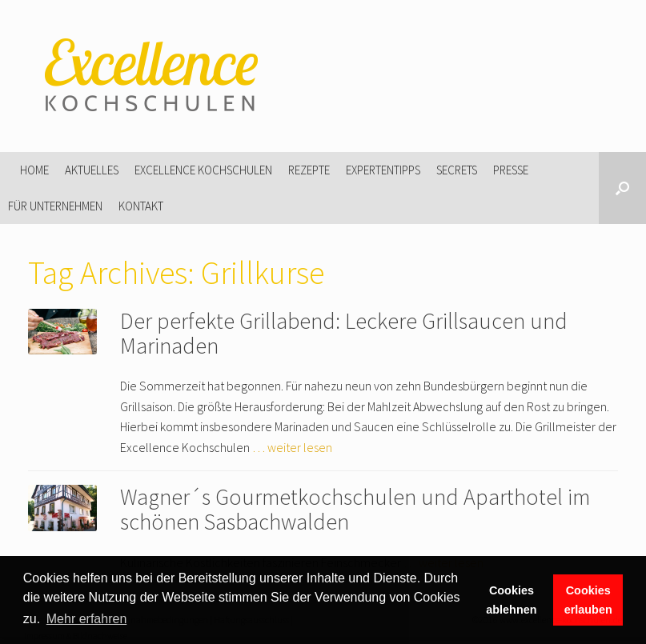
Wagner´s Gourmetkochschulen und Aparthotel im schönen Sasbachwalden (355, 509)
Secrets (457, 170)
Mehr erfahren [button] (87, 619)
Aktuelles (92, 170)
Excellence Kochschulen (203, 170)
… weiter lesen (292, 447)
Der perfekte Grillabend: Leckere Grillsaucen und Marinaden (344, 333)
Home (34, 170)
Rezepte (309, 170)
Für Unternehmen (55, 206)
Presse (511, 170)
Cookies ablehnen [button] (511, 600)
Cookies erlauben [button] (588, 600)
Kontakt (141, 206)
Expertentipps (383, 170)
